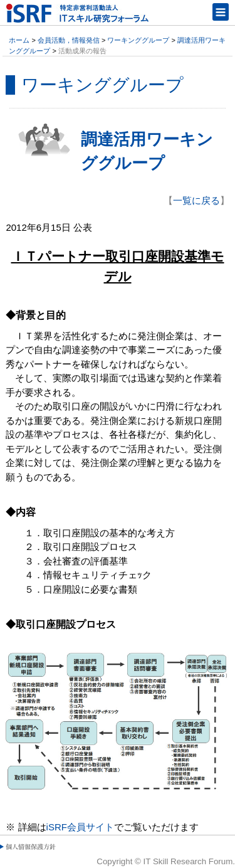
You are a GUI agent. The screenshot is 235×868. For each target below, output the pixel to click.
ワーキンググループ (138, 40)
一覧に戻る (196, 200)
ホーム (19, 40)
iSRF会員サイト (80, 827)
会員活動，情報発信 (69, 40)
